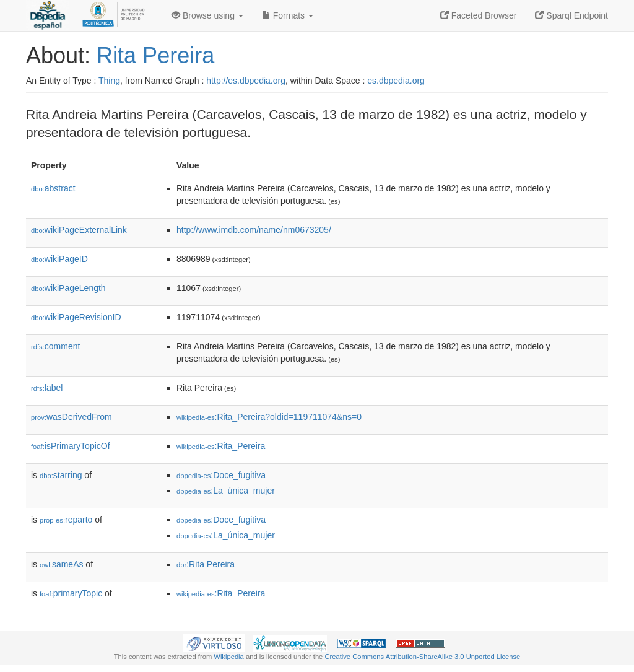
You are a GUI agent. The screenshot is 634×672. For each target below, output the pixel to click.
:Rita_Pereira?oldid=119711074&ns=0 (269, 417)
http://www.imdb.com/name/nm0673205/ (254, 230)
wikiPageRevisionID (76, 317)
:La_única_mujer (226, 491)
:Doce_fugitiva (221, 475)
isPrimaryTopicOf (71, 446)
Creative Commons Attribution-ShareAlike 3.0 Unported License (422, 657)
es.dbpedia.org (396, 81)
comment (55, 346)
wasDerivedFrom (72, 417)
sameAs (61, 564)
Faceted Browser (479, 15)
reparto (66, 520)
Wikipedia (229, 657)
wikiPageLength (68, 288)
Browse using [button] (207, 15)
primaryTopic (71, 593)
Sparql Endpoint (571, 15)
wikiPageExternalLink (79, 230)
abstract (53, 188)
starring (61, 475)
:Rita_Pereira (221, 446)
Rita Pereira (155, 55)
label (47, 388)
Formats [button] (288, 15)
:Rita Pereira (206, 564)
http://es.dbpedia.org (246, 81)
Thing (109, 81)
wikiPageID (59, 259)
